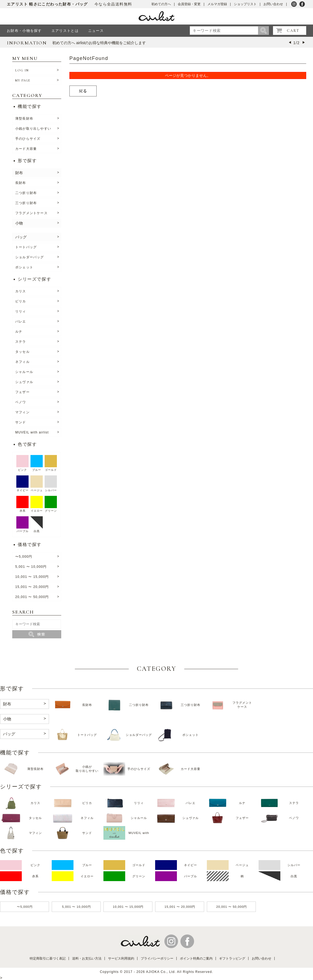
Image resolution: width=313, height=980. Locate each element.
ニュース (96, 31)
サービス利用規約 (121, 958)
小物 (19, 223)
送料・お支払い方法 (87, 958)
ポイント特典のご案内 (196, 958)
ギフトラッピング (232, 958)
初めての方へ (161, 4)
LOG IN (22, 70)
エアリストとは (65, 31)
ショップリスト (245, 4)
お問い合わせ (273, 4)
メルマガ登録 (217, 4)
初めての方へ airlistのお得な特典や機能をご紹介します (99, 43)
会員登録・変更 (189, 4)
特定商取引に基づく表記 (48, 958)
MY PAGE (23, 80)
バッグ (21, 237)
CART (293, 31)
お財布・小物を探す (24, 31)
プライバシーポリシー (157, 958)
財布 (19, 173)
